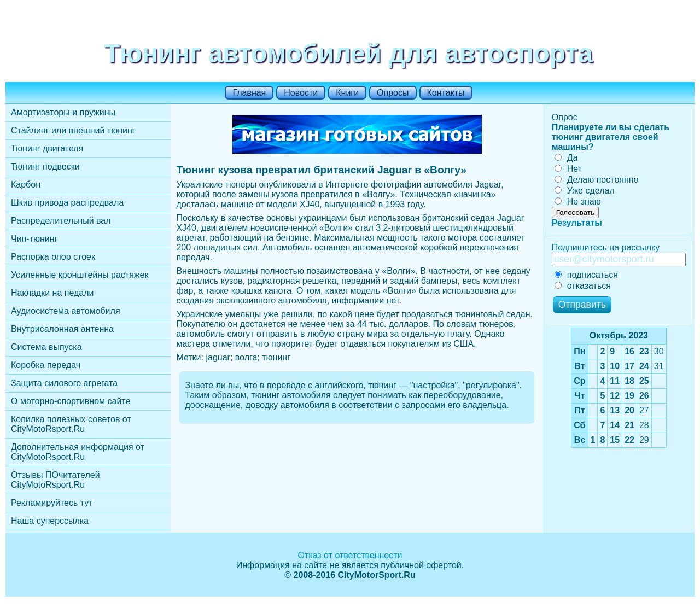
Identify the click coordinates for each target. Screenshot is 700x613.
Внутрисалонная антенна (62, 329)
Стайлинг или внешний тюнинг (73, 130)
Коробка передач (46, 365)
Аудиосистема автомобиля (66, 311)
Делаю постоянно (597, 180)
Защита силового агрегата (64, 383)
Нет (568, 169)
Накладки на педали (52, 293)
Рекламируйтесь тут (52, 503)
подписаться (586, 275)
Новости (301, 93)
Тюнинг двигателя (47, 148)
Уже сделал (585, 191)
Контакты (446, 93)
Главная (249, 93)
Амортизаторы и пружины (63, 112)
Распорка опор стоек (53, 257)
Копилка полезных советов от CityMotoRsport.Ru (71, 424)
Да (566, 158)
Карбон (26, 185)
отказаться (583, 286)
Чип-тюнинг (34, 239)
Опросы (393, 93)
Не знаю (578, 202)
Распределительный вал (61, 221)
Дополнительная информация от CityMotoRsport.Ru (78, 452)
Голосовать (575, 212)
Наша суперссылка (50, 521)
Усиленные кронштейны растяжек (80, 275)
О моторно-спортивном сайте (71, 401)
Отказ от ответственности (350, 555)
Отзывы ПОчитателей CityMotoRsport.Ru (56, 480)
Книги (347, 93)
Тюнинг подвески (45, 167)
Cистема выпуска (46, 347)
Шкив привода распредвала (67, 203)
